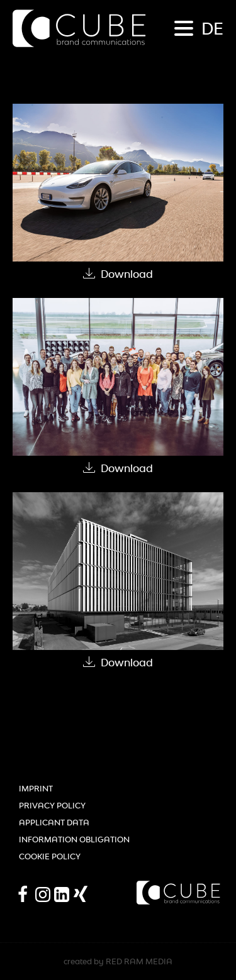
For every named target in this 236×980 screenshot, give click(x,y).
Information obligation (74, 840)
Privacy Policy (52, 806)
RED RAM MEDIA (139, 961)
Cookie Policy (50, 856)
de (212, 28)
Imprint (36, 789)
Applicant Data (54, 823)
